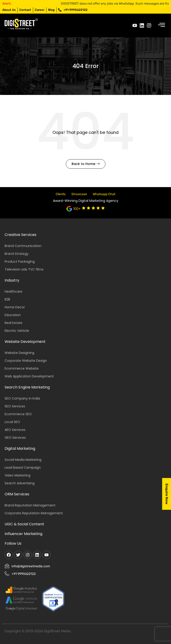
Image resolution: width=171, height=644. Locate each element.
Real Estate (13, 323)
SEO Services (15, 406)
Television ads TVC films (24, 269)
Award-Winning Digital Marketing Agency (86, 201)
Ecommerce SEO (18, 414)
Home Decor (15, 307)
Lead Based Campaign (23, 468)
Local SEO (12, 422)
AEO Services (15, 430)
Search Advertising (20, 483)
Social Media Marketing (23, 460)
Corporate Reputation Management (34, 513)
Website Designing (19, 353)
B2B (7, 299)
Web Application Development (29, 376)
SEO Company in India (22, 398)
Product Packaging (20, 262)
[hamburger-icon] (161, 25)
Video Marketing (17, 475)
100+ (77, 209)
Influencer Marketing (23, 534)
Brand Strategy (17, 254)
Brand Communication (23, 246)
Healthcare (13, 291)
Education (13, 315)
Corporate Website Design (26, 361)
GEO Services (15, 438)
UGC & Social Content (24, 524)
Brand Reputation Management (30, 505)
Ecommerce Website (22, 368)
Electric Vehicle (17, 331)
